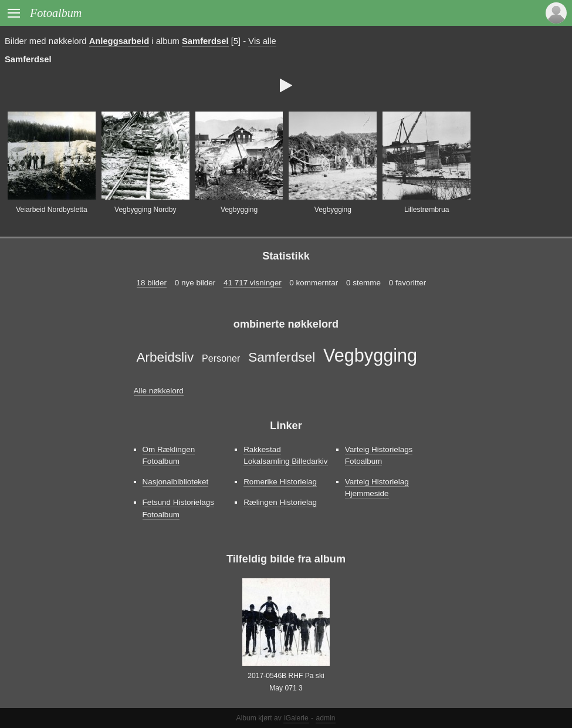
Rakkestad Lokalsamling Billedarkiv (285, 455)
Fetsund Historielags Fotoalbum (179, 508)
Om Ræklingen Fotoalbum (169, 455)
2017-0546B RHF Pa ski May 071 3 (286, 682)
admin (326, 718)
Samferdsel (205, 41)
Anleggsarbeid (119, 41)
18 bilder (152, 283)
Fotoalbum (56, 13)
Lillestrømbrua (427, 210)
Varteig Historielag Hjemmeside (377, 488)
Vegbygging (239, 210)
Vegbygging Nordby (145, 210)
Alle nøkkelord (159, 391)
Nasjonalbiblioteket (176, 482)
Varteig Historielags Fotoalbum (379, 455)
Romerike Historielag (280, 482)
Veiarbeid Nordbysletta (52, 210)
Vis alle (262, 41)
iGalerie (296, 718)
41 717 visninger (253, 283)
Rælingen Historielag (280, 502)
